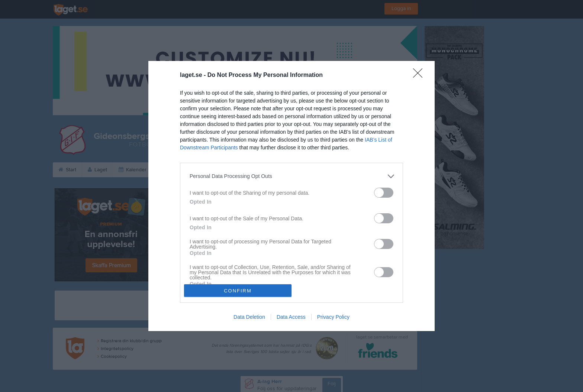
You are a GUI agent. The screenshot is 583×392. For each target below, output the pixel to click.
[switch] (384, 193)
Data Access (291, 317)
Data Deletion (249, 317)
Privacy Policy (333, 317)
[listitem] (291, 176)
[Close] (420, 75)
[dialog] (291, 196)
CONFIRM (238, 291)
